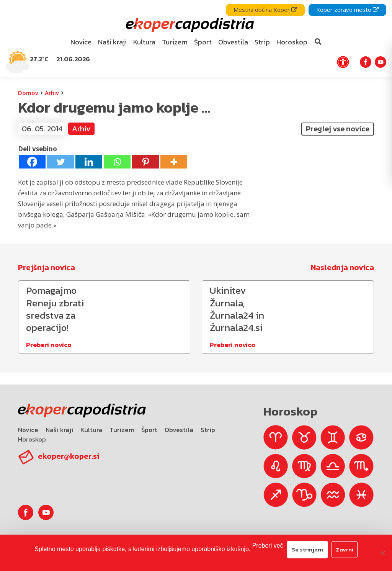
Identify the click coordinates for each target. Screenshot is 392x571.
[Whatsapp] (117, 162)
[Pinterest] (145, 162)
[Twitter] (60, 162)
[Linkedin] (89, 162)
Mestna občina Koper (265, 10)
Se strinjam (307, 549)
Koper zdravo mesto (347, 10)
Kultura (91, 430)
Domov (28, 93)
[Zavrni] (382, 553)
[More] (174, 162)
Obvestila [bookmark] (233, 42)
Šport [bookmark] (203, 42)
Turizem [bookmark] (175, 42)
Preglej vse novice (338, 129)
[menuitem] (81, 42)
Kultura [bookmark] (144, 42)
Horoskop (32, 439)
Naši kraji (59, 430)
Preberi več (268, 546)
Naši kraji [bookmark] (112, 42)
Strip (208, 430)
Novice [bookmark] (81, 42)
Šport (149, 430)
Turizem (122, 430)
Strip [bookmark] (262, 42)
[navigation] (196, 38)
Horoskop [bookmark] (292, 42)
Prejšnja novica (47, 267)
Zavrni (345, 549)
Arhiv (52, 93)
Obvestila (179, 430)
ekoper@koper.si (69, 456)
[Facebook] (32, 162)
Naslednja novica (342, 267)
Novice (28, 430)
